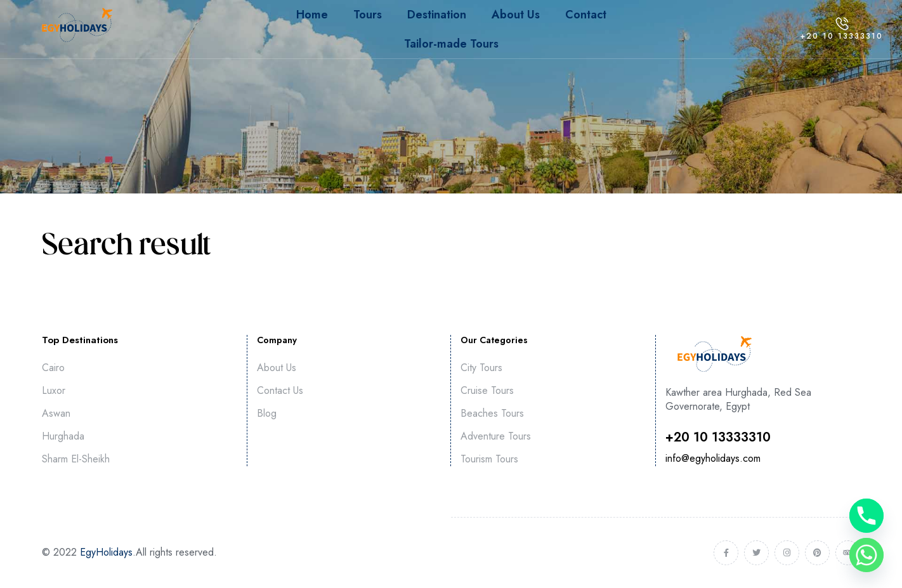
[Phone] (866, 516)
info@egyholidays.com (713, 458)
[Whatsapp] (866, 555)
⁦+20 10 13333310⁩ (718, 437)
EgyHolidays (106, 552)
